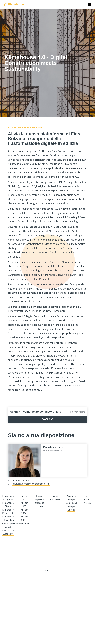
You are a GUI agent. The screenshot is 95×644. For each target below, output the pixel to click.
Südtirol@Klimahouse (13, 524)
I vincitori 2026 (24, 498)
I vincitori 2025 (24, 505)
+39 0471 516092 (22, 481)
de (47, 570)
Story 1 (87, 496)
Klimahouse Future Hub (8, 512)
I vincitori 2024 (24, 512)
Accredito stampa (71, 498)
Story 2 (87, 500)
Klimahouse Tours (8, 505)
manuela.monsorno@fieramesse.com (31, 484)
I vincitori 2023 (24, 518)
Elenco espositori (40, 498)
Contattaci (24, 524)
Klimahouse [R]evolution (8, 518)
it (82, 6)
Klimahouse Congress (8, 498)
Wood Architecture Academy (8, 531)
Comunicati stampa (71, 505)
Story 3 (87, 503)
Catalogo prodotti (40, 505)
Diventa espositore (55, 498)
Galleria (71, 510)
